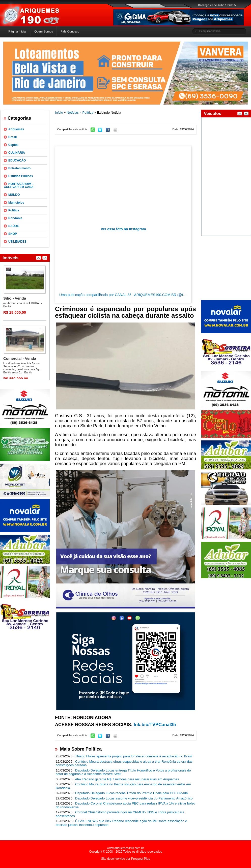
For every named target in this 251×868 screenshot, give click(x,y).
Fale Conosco (70, 31)
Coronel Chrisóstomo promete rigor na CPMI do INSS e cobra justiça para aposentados (120, 814)
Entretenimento (19, 168)
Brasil (12, 137)
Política (14, 210)
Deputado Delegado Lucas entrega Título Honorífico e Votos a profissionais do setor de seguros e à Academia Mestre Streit (123, 772)
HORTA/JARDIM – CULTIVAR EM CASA (19, 185)
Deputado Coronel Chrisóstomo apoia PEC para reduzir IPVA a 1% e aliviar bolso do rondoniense (125, 805)
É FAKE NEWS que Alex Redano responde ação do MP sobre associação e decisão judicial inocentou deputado (121, 823)
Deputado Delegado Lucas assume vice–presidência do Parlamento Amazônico (134, 798)
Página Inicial (17, 31)
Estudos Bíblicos (21, 176)
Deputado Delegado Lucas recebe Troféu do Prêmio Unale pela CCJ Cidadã (131, 793)
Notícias (73, 112)
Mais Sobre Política (81, 749)
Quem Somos (44, 31)
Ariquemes (16, 129)
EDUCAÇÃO (17, 160)
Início (59, 112)
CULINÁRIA (17, 153)
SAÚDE (14, 226)
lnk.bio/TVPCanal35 (155, 725)
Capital (13, 145)
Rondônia (15, 218)
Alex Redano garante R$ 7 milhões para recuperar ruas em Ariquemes (127, 779)
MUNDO (14, 195)
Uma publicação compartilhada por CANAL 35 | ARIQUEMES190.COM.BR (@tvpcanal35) (130, 295)
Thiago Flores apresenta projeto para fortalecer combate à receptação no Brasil (134, 756)
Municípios (16, 203)
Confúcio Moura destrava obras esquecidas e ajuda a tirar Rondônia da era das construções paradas (124, 763)
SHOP (13, 234)
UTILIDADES (17, 242)
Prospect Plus (141, 859)
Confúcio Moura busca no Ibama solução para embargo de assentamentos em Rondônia (123, 786)
